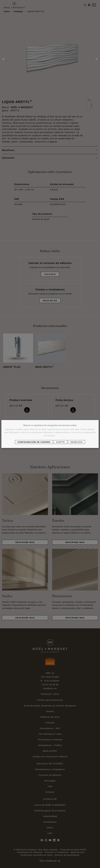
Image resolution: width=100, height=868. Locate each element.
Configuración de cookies (34, 442)
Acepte (61, 442)
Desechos (77, 442)
